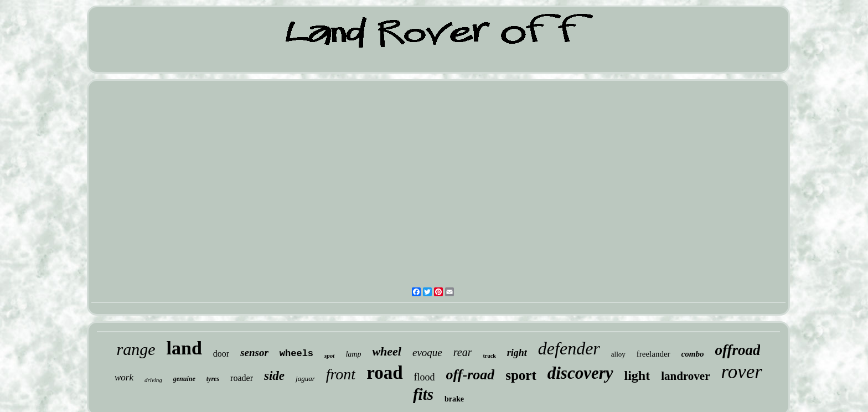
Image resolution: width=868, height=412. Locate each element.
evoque (427, 352)
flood (425, 377)
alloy (618, 354)
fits (423, 394)
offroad (737, 350)
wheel (387, 351)
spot (329, 356)
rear (463, 352)
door (221, 354)
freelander (653, 354)
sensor (254, 352)
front (341, 374)
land (184, 348)
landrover (685, 376)
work (124, 377)
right (517, 353)
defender (569, 348)
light (637, 375)
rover (742, 372)
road (384, 373)
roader (242, 378)
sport (521, 375)
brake (454, 399)
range (136, 349)
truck (489, 356)
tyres (213, 379)
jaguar (305, 378)
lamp (353, 354)
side (274, 376)
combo (693, 354)
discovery (580, 373)
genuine (184, 379)
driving (153, 380)
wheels (296, 354)
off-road (471, 375)
